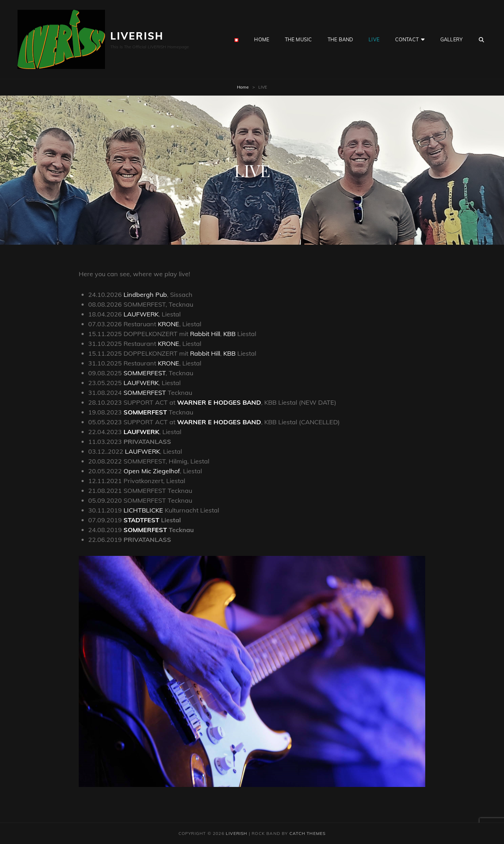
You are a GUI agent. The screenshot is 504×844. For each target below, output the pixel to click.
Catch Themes (307, 833)
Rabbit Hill (205, 334)
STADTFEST (142, 520)
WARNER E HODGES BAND (219, 402)
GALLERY (451, 40)
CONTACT (407, 40)
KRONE (169, 324)
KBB (229, 334)
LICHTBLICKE (144, 510)
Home (243, 87)
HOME (262, 40)
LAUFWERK (141, 314)
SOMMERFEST (145, 373)
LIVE (374, 40)
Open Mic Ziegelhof (152, 471)
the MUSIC (298, 40)
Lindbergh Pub (145, 295)
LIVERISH (137, 36)
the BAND (340, 40)
